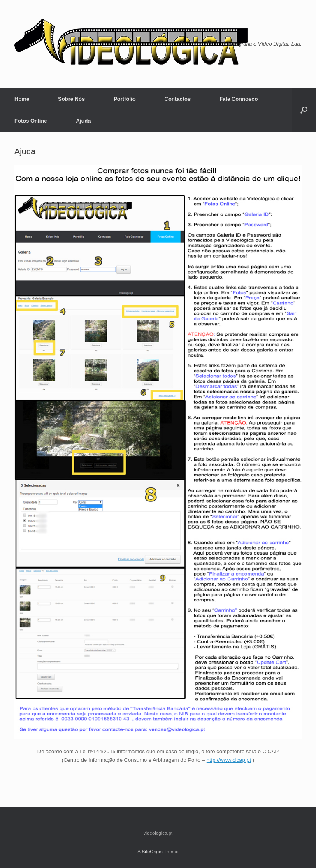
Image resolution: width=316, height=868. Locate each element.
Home (22, 99)
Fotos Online (31, 121)
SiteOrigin (152, 852)
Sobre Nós (71, 99)
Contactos (178, 99)
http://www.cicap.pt (229, 760)
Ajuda (83, 121)
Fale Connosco (238, 99)
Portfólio (124, 99)
